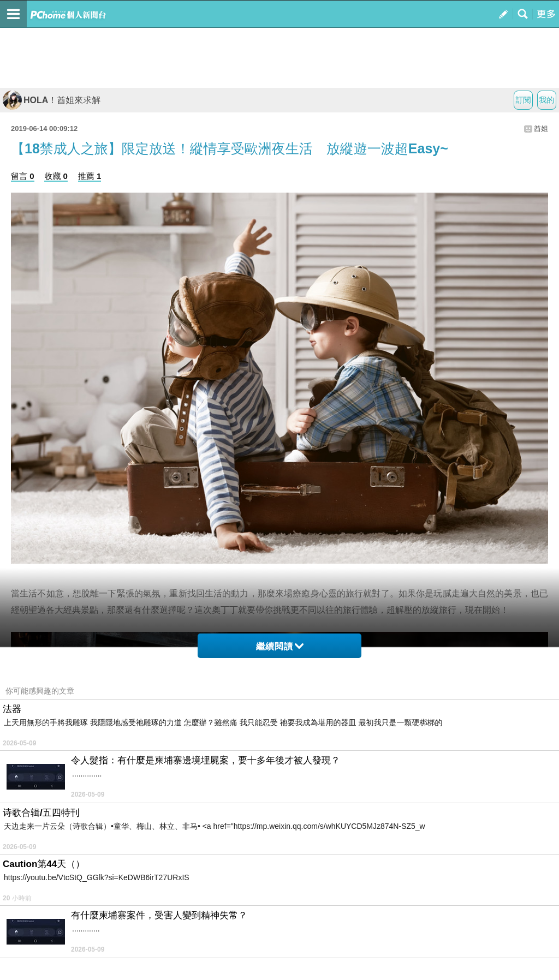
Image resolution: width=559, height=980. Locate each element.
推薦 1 (90, 176)
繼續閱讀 (280, 646)
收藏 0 (56, 176)
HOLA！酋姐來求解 (52, 100)
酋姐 (541, 129)
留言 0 (23, 176)
